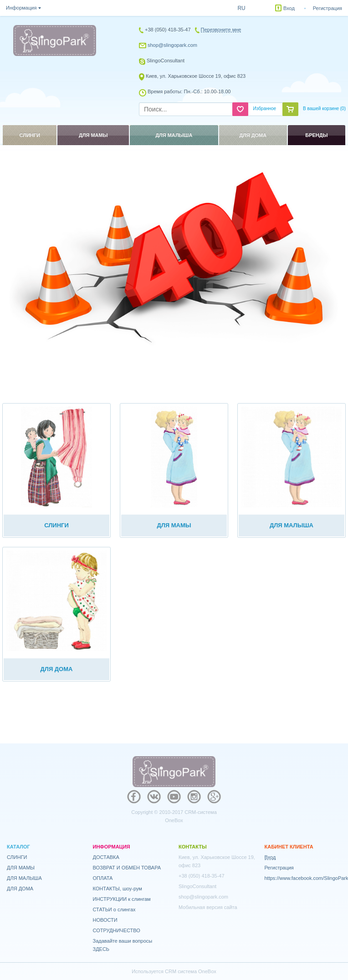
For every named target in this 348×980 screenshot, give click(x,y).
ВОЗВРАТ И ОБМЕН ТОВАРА (127, 868)
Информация (21, 8)
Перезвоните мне (221, 30)
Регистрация (328, 8)
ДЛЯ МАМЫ (21, 868)
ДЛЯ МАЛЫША (24, 878)
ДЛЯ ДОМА (20, 889)
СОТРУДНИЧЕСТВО (117, 930)
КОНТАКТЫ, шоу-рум (118, 889)
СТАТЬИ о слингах (114, 909)
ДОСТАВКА (106, 857)
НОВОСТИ (105, 920)
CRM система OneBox (191, 971)
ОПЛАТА (103, 878)
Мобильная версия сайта (208, 907)
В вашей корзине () (324, 109)
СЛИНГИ (17, 857)
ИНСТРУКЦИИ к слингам (122, 899)
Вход (289, 8)
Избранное (264, 109)
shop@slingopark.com (172, 45)
